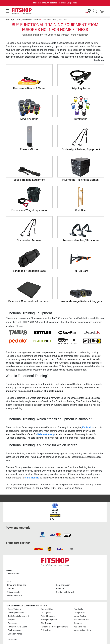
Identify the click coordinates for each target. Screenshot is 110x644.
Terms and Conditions (17, 585)
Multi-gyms (46, 613)
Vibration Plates (15, 634)
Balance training (46, 434)
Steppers (78, 623)
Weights (11, 620)
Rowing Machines (16, 613)
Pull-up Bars (46, 630)
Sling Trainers (32, 478)
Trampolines (79, 613)
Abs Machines (80, 627)
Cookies (10, 589)
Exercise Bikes (47, 609)
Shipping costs (13, 592)
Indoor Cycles (80, 616)
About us (60, 589)
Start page (10, 19)
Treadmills (78, 609)
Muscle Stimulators (82, 630)
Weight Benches (48, 616)
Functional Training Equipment (55, 19)
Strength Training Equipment (28, 19)
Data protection (63, 585)
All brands (12, 640)
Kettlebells (87, 427)
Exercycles (13, 623)
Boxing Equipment (49, 620)
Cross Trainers (14, 609)
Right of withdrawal (65, 592)
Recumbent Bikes (81, 620)
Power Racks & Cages (18, 627)
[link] (42, 535)
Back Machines (15, 630)
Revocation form (14, 596)
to (13, 574)
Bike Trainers (46, 623)
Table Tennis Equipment (18, 616)
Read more (99, 60)
